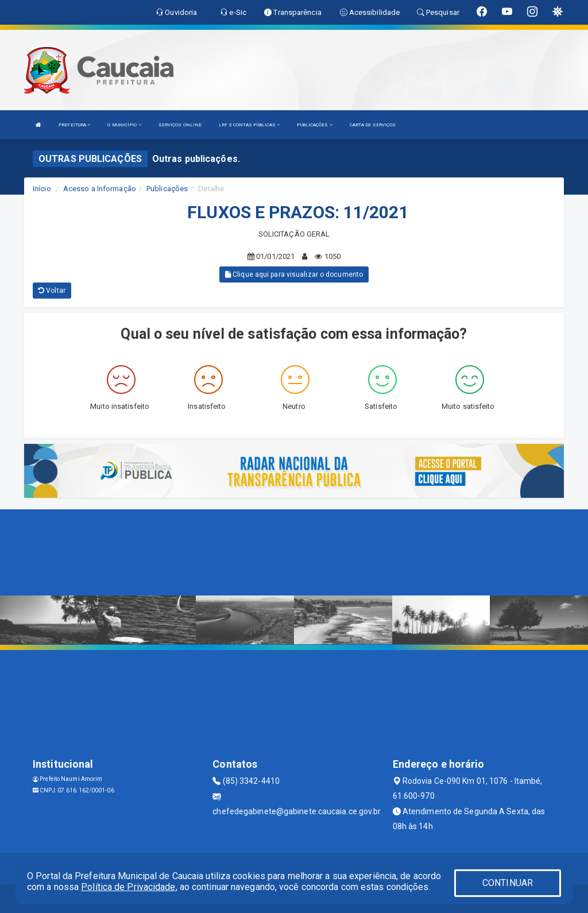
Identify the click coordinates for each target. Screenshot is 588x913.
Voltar (52, 291)
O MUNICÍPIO (124, 125)
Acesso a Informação (100, 189)
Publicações (167, 189)
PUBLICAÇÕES (314, 125)
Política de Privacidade (128, 887)
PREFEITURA (74, 125)
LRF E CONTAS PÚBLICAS (249, 125)
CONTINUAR (508, 883)
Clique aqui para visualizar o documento (294, 274)
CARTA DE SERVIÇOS (373, 125)
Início (42, 189)
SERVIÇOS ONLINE (180, 125)
